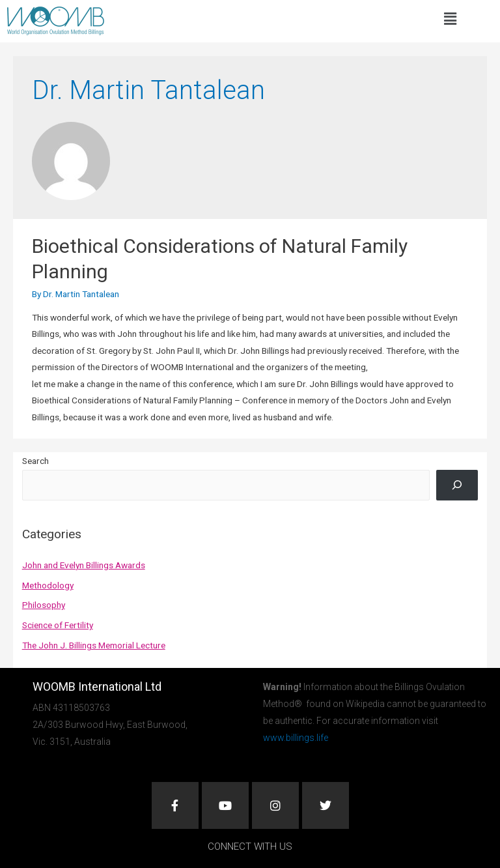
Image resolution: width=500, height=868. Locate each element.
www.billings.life (296, 738)
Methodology (48, 585)
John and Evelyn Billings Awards (84, 565)
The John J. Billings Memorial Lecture (94, 645)
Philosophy (44, 605)
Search (35, 461)
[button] (450, 19)
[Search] (457, 485)
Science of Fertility (58, 625)
